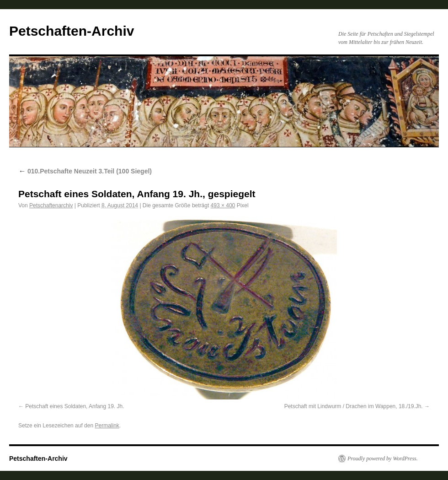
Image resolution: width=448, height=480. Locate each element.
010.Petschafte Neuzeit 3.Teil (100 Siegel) (85, 171)
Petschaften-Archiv (72, 31)
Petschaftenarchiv (51, 205)
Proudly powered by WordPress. (383, 458)
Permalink (107, 426)
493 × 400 (223, 205)
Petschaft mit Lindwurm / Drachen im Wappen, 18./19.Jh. (354, 406)
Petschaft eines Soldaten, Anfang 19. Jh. (75, 406)
